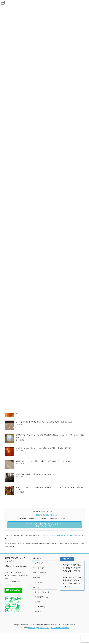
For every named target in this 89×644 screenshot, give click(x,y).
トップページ (38, 563)
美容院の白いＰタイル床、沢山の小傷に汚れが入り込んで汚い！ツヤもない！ (44, 461)
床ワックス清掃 (39, 568)
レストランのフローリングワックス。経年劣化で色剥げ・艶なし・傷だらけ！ (44, 448)
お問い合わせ (38, 587)
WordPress (31, 628)
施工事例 (36, 577)
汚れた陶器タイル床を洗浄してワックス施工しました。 (36, 474)
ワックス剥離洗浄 (40, 573)
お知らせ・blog (39, 607)
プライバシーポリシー (57, 535)
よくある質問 (38, 582)
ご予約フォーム (40, 602)
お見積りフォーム (41, 597)
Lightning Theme (44, 628)
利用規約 (70, 535)
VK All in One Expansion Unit (60, 628)
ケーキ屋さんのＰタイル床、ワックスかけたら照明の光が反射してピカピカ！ (44, 422)
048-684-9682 (38, 612)
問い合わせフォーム (42, 592)
